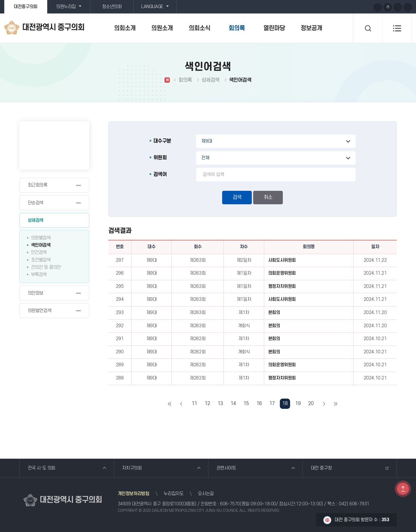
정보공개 (311, 28)
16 (259, 404)
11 (194, 404)
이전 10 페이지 (181, 404)
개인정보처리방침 (134, 494)
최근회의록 (38, 185)
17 (272, 404)
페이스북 (367, 7)
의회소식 (200, 28)
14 (233, 404)
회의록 (237, 28)
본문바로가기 (0, 0)
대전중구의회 (26, 7)
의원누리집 (66, 7)
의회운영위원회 (282, 273)
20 (311, 404)
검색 (237, 197)
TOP (403, 489)
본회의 (274, 313)
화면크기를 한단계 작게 (398, 7)
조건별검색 (41, 260)
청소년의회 (112, 7)
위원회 (160, 158)
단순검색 (36, 203)
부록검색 (39, 275)
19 (298, 404)
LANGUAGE (152, 7)
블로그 (357, 7)
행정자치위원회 (282, 286)
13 (220, 404)
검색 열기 (368, 28)
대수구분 (162, 141)
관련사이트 (226, 468)
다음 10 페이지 (324, 404)
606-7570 (230, 504)
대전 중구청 (321, 468)
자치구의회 (132, 468)
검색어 (160, 175)
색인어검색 (41, 245)
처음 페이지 (170, 404)
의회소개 (125, 28)
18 (285, 404)
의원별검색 (41, 238)
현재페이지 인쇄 (408, 7)
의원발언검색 (40, 311)
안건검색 (39, 253)
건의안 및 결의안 (46, 267)
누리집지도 (173, 494)
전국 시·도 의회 (42, 468)
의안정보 (36, 293)
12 (207, 404)
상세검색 (36, 220)
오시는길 (206, 494)
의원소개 (162, 28)
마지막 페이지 (335, 404)
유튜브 (347, 7)
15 (246, 404)
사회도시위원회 (282, 260)
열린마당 (274, 28)
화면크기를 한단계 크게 (378, 7)
